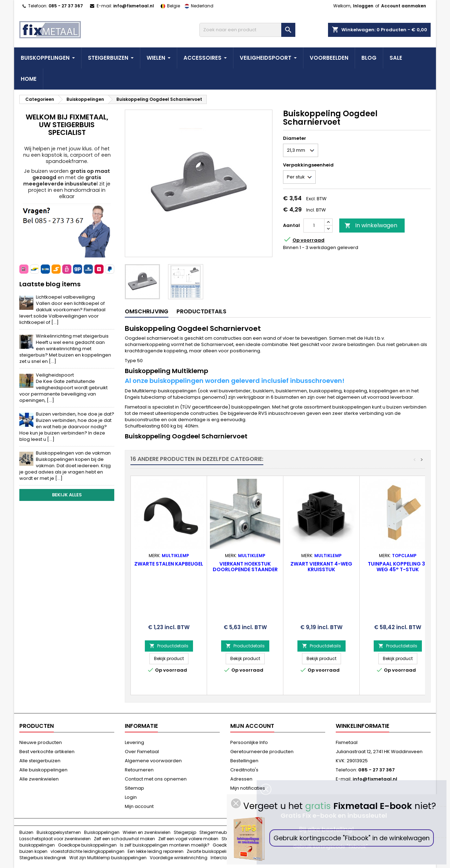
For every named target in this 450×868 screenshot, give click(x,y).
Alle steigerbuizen (40, 761)
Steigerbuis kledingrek (43, 858)
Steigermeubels (216, 832)
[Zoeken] (247, 30)
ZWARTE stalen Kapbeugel (169, 564)
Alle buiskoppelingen (43, 770)
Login (131, 797)
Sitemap (134, 788)
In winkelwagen (371, 225)
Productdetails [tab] (201, 311)
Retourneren (139, 770)
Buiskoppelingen (102, 832)
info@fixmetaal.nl (134, 6)
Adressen (241, 779)
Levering (134, 742)
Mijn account (139, 806)
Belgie (169, 6)
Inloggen (363, 6)
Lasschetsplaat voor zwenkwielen (55, 839)
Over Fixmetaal (142, 752)
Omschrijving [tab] (147, 311)
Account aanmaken (404, 6)
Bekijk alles (67, 495)
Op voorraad (308, 240)
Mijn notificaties (248, 788)
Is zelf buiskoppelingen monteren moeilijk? (165, 845)
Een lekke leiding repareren (156, 851)
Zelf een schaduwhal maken (124, 839)
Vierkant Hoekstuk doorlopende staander (245, 567)
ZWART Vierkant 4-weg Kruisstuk (321, 567)
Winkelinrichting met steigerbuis (65, 349)
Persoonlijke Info (249, 742)
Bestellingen (244, 761)
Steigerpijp (185, 832)
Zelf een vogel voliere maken (188, 839)
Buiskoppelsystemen (59, 832)
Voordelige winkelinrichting (179, 858)
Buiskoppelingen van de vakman (65, 466)
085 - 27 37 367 (66, 6)
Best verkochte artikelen (47, 752)
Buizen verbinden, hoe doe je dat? (67, 427)
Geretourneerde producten (262, 752)
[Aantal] (314, 226)
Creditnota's (244, 770)
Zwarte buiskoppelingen (212, 851)
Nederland (197, 6)
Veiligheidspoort (63, 388)
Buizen (26, 832)
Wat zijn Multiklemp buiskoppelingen (108, 858)
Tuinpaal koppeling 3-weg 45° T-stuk (398, 567)
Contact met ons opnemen (156, 779)
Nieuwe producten (41, 742)
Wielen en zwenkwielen (147, 832)
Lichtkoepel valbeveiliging (62, 310)
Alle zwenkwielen (39, 779)
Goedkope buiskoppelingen (87, 845)
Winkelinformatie (362, 726)
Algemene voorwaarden (153, 761)
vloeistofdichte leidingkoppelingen (88, 851)
